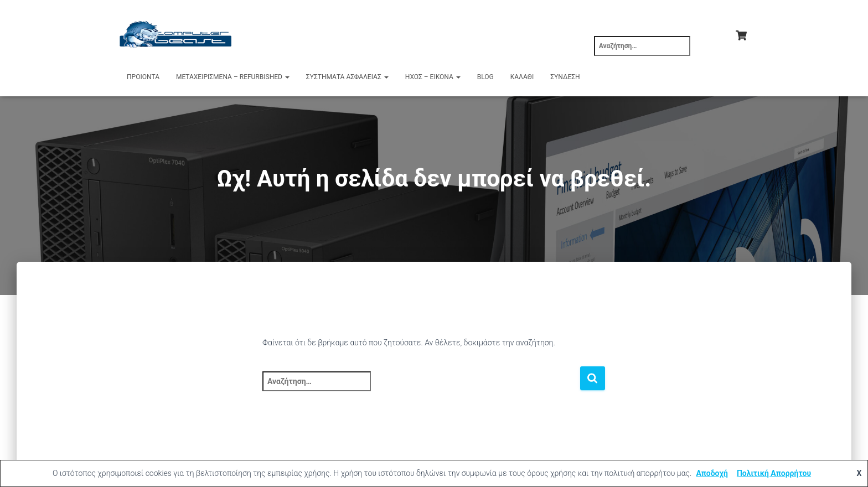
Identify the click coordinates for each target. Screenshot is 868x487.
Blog (485, 77)
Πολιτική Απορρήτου (774, 473)
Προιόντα (143, 77)
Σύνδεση (565, 77)
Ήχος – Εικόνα (433, 77)
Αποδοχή (712, 473)
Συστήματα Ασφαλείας (347, 77)
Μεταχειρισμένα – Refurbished (233, 77)
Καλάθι (522, 77)
